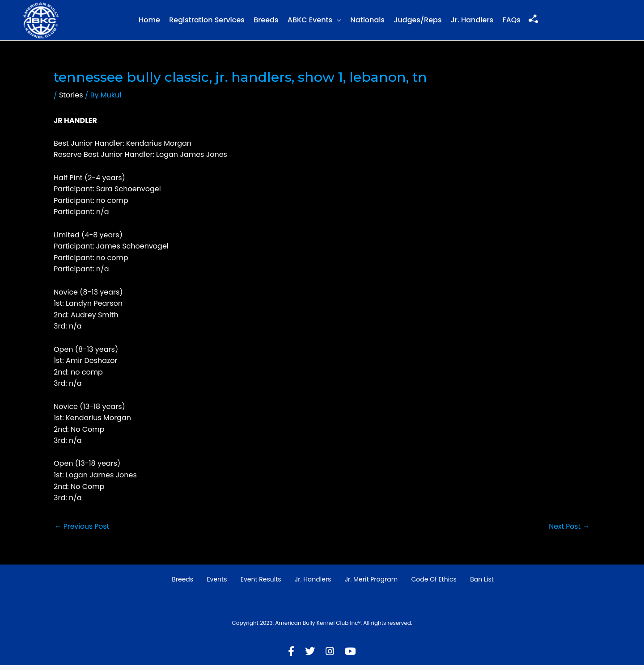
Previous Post (83, 531)
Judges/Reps (417, 23)
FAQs (511, 23)
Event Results (261, 585)
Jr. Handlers (472, 23)
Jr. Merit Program (371, 585)
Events (217, 585)
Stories (71, 100)
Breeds (266, 23)
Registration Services (207, 23)
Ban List (482, 585)
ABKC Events (310, 23)
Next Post (569, 531)
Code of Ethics (434, 585)
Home (149, 23)
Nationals (367, 23)
